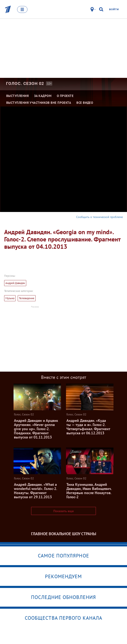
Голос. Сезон (25, 83)
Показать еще (63, 511)
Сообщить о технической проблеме (100, 217)
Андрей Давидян (15, 283)
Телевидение (27, 298)
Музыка (10, 298)
